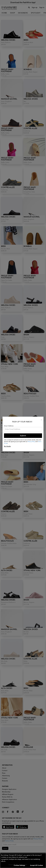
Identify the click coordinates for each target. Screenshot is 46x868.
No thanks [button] (7, 446)
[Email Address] (23, 429)
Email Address (9, 426)
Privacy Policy (31, 441)
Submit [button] (23, 436)
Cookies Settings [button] (19, 865)
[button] (23, 860)
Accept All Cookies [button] (36, 865)
